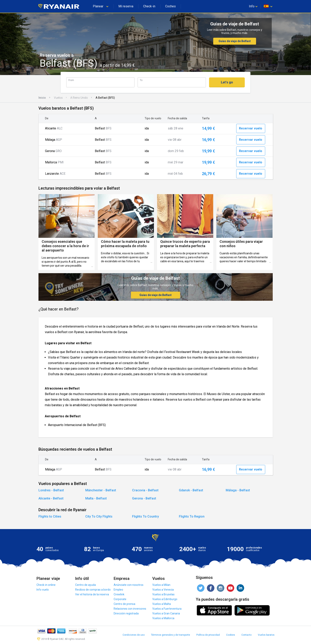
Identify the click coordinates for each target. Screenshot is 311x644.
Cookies (231, 635)
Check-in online (46, 585)
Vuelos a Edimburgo (165, 599)
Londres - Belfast (51, 490)
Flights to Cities (50, 516)
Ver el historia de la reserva (92, 594)
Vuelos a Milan (161, 585)
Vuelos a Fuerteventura (167, 609)
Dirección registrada (126, 613)
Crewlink (119, 594)
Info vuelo (43, 590)
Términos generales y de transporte (170, 635)
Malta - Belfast (96, 498)
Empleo (118, 590)
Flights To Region (192, 516)
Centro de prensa (124, 604)
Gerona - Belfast (144, 498)
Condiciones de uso (134, 635)
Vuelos (58, 98)
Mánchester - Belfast (101, 490)
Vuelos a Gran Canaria (166, 613)
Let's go (227, 82)
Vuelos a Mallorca (163, 618)
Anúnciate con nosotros (129, 585)
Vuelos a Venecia (163, 590)
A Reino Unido (79, 98)
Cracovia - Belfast (145, 490)
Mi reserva (126, 6)
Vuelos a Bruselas (163, 594)
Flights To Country (145, 516)
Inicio (42, 98)
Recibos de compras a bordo (93, 590)
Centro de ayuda (85, 585)
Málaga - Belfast (238, 490)
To (141, 80)
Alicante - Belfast (51, 498)
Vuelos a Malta (162, 604)
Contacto (246, 635)
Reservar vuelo (251, 128)
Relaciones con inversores (130, 609)
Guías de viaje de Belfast (235, 41)
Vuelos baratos (266, 635)
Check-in (149, 6)
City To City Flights (99, 516)
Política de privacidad (208, 635)
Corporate (120, 599)
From (71, 80)
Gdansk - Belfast (191, 490)
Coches (170, 6)
